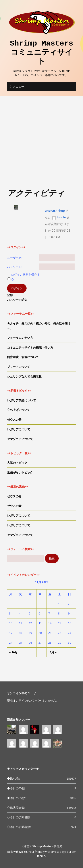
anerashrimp (55, 211)
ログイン (17, 288)
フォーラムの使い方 (20, 338)
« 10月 (13, 652)
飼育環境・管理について (23, 357)
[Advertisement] (41, 145)
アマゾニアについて (20, 439)
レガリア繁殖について (21, 400)
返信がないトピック (20, 472)
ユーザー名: (15, 258)
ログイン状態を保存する (25, 277)
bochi (62, 217)
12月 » (52, 652)
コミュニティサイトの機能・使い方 (30, 347)
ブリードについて (19, 367)
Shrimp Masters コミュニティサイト (45, 53)
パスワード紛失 (17, 300)
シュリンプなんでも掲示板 (24, 376)
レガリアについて (19, 429)
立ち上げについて (19, 410)
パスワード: (15, 267)
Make (23, 852)
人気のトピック (17, 463)
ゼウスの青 (14, 420)
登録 (10, 295)
